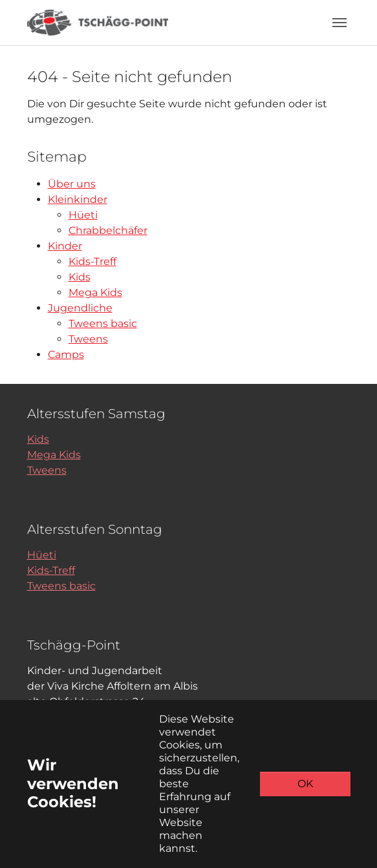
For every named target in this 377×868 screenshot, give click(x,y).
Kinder (65, 246)
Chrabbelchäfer (108, 230)
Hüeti (83, 215)
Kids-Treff (92, 261)
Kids (80, 277)
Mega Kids (95, 292)
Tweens (88, 339)
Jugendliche (80, 308)
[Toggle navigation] (339, 23)
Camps (66, 355)
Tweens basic (103, 323)
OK (305, 784)
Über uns (72, 184)
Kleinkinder (78, 199)
